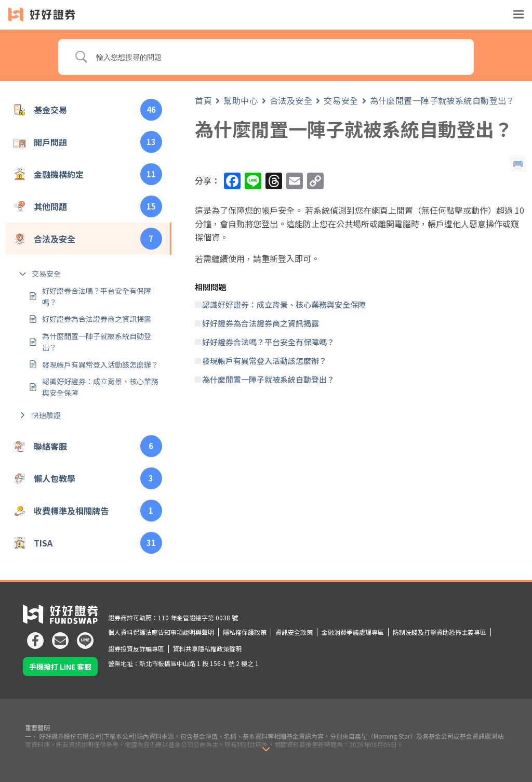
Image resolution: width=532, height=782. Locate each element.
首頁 (203, 100)
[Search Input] (277, 57)
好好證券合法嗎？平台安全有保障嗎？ (97, 296)
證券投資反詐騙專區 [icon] (136, 649)
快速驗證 (46, 415)
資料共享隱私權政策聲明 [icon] (207, 649)
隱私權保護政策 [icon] (245, 632)
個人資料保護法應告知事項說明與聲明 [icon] (161, 632)
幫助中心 (241, 100)
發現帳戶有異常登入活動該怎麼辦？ (100, 364)
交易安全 (46, 273)
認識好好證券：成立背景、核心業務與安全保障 (100, 387)
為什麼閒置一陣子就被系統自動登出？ (97, 342)
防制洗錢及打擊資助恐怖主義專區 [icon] (440, 632)
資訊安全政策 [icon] (294, 632)
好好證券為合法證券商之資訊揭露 (97, 319)
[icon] (35, 636)
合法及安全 (291, 100)
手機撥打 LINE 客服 (60, 667)
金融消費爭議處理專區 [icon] (353, 632)
